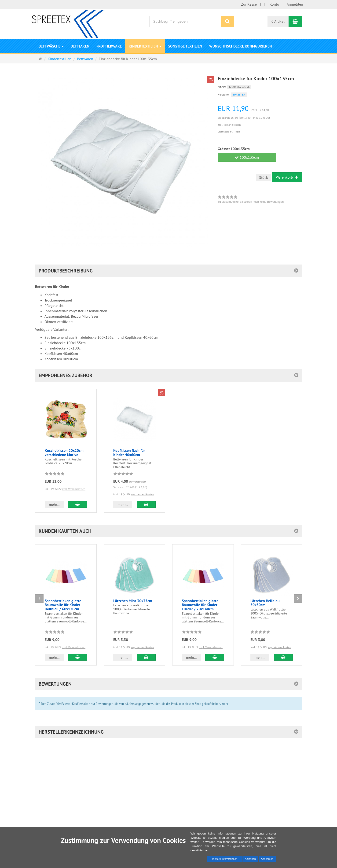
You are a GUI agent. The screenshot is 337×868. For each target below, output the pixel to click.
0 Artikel (278, 21)
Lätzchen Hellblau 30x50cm (265, 603)
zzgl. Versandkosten (229, 125)
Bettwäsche (51, 46)
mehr (225, 704)
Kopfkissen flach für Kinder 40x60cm (129, 453)
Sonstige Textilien (185, 46)
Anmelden (295, 4)
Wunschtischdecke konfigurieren (241, 46)
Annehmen (267, 859)
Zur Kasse (249, 4)
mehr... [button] (54, 504)
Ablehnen (250, 859)
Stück (264, 177)
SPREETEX (239, 94)
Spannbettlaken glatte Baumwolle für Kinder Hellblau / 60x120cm (63, 605)
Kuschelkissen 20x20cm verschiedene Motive (64, 453)
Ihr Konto (272, 4)
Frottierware (109, 46)
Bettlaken (80, 46)
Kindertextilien (145, 46)
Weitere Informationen (225, 859)
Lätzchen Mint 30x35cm (133, 601)
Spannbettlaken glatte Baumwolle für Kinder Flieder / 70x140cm (200, 605)
